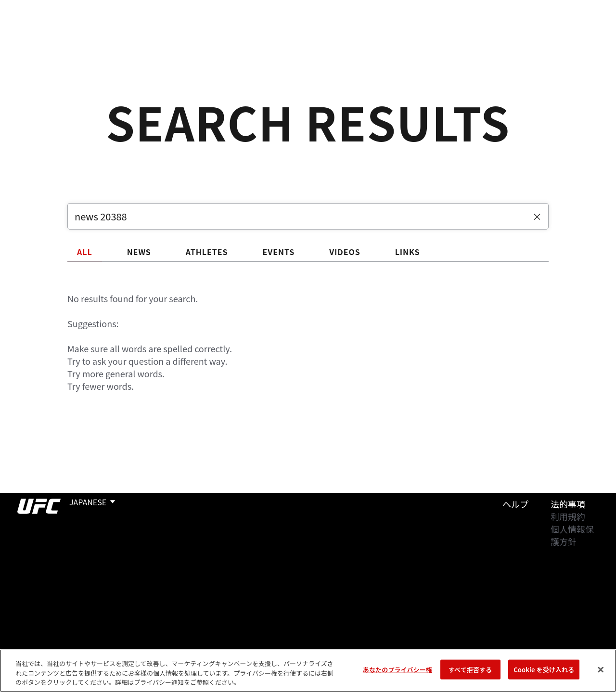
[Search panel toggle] (585, 37)
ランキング (86, 37)
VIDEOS (345, 252)
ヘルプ (515, 504)
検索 (560, 37)
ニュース (196, 37)
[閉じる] (601, 669)
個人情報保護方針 (572, 535)
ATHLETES (207, 252)
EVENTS (278, 252)
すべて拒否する (470, 669)
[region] (308, 671)
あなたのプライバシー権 (398, 669)
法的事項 (568, 504)
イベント (33, 37)
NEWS (139, 252)
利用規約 (568, 516)
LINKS (408, 252)
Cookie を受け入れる (544, 669)
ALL (85, 252)
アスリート (143, 37)
